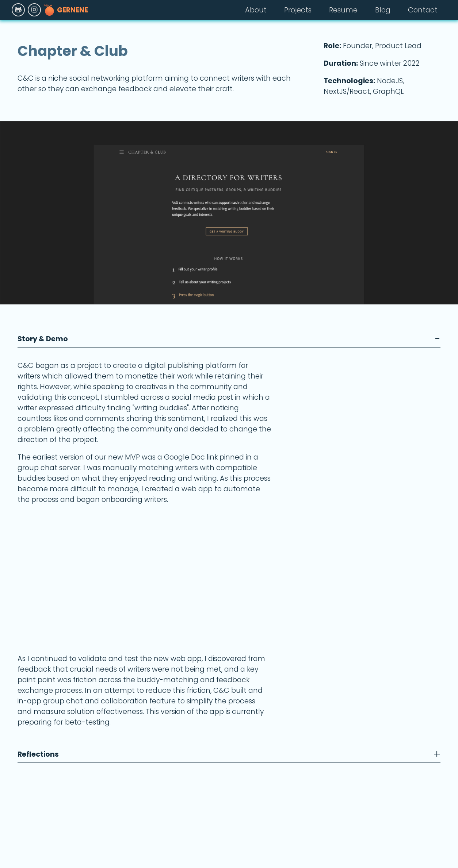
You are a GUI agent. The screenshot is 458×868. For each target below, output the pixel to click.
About (256, 10)
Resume (343, 10)
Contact (423, 10)
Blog (383, 10)
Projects (298, 10)
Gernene (66, 10)
